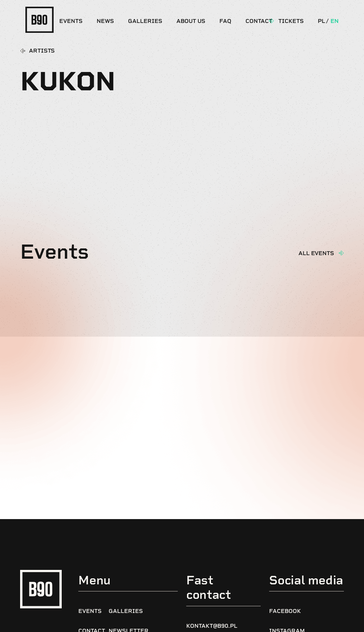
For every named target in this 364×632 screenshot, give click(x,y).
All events (316, 253)
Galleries (145, 21)
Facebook (285, 611)
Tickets (291, 21)
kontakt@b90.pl (212, 626)
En (335, 21)
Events (71, 21)
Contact (259, 21)
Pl (321, 21)
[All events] (341, 253)
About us (191, 21)
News (105, 21)
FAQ (225, 21)
